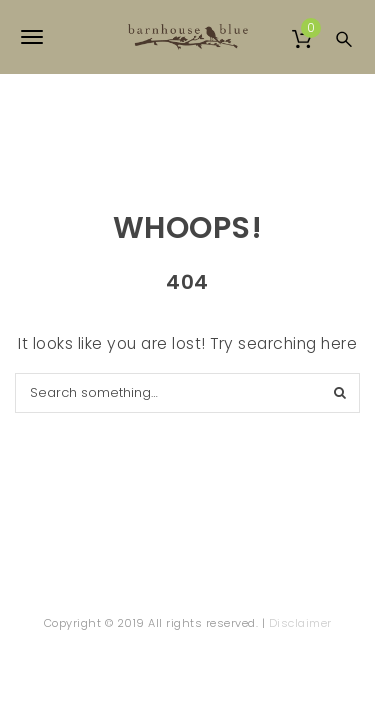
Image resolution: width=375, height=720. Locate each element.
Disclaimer (300, 623)
